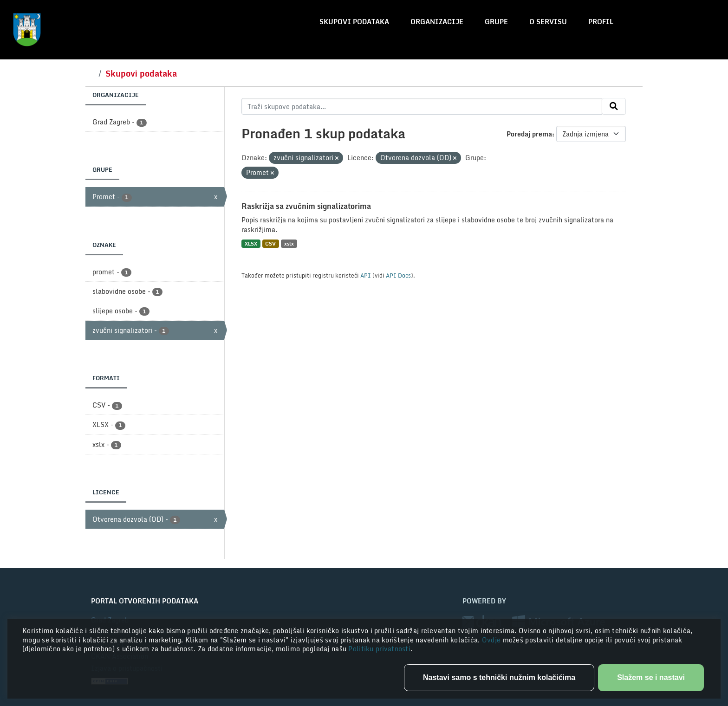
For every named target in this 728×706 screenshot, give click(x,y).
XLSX (251, 243)
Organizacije (437, 22)
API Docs (398, 275)
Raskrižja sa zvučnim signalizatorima (306, 206)
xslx (289, 243)
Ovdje (492, 640)
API (366, 275)
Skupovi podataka (354, 22)
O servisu (548, 22)
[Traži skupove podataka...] (422, 106)
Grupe (496, 22)
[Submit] (614, 106)
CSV (270, 243)
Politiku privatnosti (379, 649)
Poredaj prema (529, 134)
